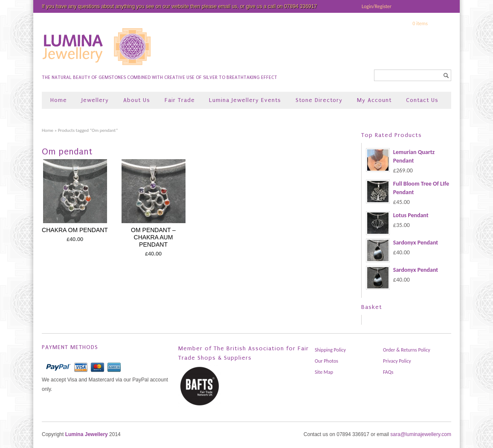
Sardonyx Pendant (402, 243)
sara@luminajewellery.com (421, 434)
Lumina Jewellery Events (245, 100)
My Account (374, 100)
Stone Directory (319, 100)
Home (59, 100)
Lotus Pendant (397, 215)
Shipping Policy (330, 350)
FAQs (388, 372)
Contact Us (422, 100)
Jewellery (95, 100)
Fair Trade (180, 100)
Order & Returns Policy (407, 350)
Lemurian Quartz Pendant (400, 157)
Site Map (324, 372)
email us (228, 6)
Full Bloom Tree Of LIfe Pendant (407, 188)
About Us (137, 100)
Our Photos (326, 361)
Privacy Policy (397, 361)
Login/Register (377, 6)
